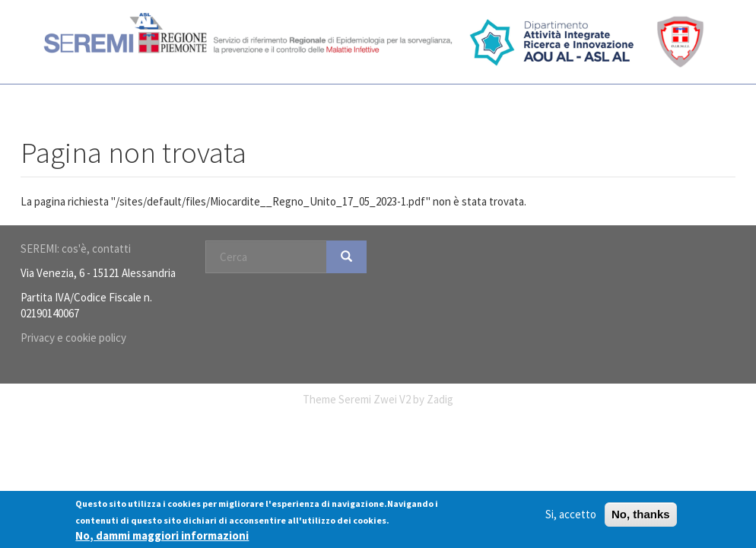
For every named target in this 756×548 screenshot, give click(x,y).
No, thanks (641, 514)
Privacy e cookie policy (73, 338)
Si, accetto (571, 514)
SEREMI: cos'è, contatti (76, 249)
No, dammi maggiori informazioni (162, 535)
